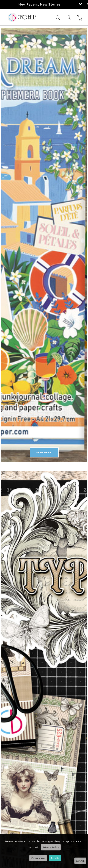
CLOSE (80, 861)
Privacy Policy (51, 847)
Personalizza (38, 858)
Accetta (55, 858)
